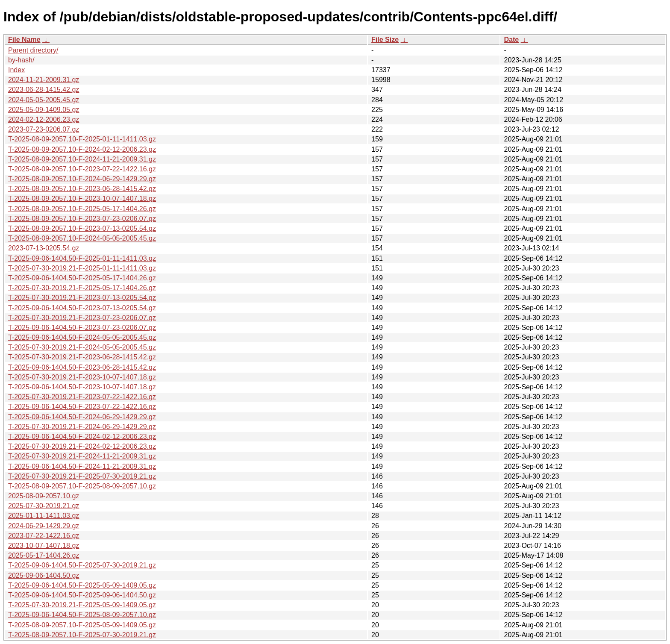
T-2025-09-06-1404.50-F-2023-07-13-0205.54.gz (82, 308)
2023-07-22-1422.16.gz (44, 536)
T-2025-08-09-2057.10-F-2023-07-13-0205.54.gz (82, 228)
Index (16, 70)
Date (511, 40)
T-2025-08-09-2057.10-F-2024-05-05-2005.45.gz (82, 238)
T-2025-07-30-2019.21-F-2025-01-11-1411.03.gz (82, 268)
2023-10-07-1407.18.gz (44, 545)
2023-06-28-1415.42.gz (44, 90)
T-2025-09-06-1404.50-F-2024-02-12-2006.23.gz (82, 437)
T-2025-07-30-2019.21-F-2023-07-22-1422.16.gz (82, 397)
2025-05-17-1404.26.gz (44, 555)
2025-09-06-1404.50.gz (44, 575)
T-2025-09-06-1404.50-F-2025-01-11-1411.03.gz (82, 258)
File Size (385, 40)
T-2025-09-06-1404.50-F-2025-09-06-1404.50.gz (82, 595)
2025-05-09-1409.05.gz (44, 110)
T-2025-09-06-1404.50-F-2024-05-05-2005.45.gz (82, 337)
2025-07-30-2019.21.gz (44, 506)
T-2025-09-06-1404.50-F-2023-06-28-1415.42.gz (82, 367)
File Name (24, 40)
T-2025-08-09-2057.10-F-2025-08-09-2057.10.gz (82, 486)
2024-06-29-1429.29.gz (44, 526)
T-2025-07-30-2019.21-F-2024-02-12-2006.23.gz (82, 446)
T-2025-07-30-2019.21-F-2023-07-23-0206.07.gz (82, 318)
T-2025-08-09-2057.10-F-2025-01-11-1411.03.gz (82, 139)
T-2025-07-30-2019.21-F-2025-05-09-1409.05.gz (82, 605)
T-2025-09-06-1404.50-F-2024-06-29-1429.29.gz (82, 417)
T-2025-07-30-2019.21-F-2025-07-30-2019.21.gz (82, 476)
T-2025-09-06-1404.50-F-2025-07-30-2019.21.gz (82, 565)
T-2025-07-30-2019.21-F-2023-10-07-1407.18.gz (82, 377)
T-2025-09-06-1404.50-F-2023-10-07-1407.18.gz (82, 387)
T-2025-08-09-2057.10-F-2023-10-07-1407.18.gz (82, 198)
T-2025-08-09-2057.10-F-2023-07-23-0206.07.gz (82, 219)
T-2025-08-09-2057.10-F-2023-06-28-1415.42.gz (82, 189)
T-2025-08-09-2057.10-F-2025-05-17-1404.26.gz (82, 209)
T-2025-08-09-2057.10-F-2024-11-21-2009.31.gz (82, 159)
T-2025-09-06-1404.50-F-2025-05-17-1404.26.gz (82, 278)
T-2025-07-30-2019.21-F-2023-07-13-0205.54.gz (82, 298)
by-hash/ (21, 60)
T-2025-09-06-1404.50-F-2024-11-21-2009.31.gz (82, 466)
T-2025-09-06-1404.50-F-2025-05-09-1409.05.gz (82, 585)
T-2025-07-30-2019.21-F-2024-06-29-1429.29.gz (82, 427)
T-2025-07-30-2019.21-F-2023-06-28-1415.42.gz (82, 357)
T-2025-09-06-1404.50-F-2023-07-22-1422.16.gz (82, 407)
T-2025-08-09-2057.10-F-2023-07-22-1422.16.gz (82, 169)
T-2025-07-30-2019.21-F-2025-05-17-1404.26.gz (82, 288)
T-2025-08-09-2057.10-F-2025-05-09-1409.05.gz (82, 625)
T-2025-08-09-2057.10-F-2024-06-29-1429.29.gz (82, 179)
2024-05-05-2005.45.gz (44, 100)
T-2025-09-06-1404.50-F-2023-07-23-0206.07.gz (82, 328)
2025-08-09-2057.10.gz (44, 496)
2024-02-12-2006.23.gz (44, 119)
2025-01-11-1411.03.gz (44, 516)
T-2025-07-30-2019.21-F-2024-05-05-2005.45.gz (82, 347)
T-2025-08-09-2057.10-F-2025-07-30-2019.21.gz (82, 635)
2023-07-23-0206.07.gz (44, 129)
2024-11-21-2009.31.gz (44, 80)
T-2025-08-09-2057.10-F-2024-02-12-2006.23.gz (82, 149)
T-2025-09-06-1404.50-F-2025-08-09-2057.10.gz (82, 615)
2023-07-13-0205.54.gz (44, 248)
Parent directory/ (33, 50)
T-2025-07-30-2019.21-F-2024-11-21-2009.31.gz (82, 456)
